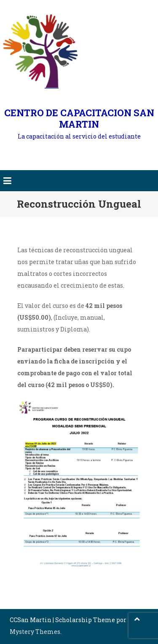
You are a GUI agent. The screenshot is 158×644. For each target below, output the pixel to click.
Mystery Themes (35, 632)
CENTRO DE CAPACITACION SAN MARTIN (79, 118)
